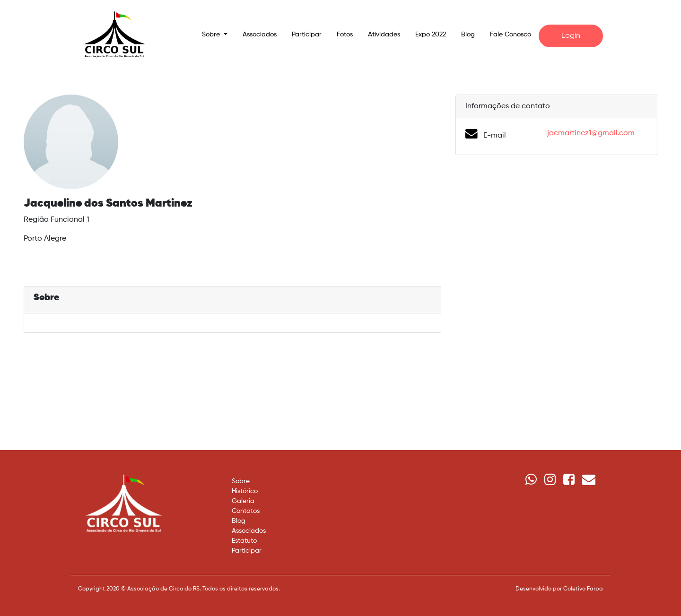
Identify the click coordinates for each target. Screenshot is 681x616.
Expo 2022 (431, 35)
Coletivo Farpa (583, 589)
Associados (260, 35)
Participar (307, 35)
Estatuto (244, 541)
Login (571, 36)
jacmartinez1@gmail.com (591, 133)
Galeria (243, 501)
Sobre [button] (212, 35)
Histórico (245, 491)
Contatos (246, 511)
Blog (468, 35)
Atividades (384, 35)
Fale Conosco (511, 35)
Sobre (241, 481)
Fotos (345, 35)
